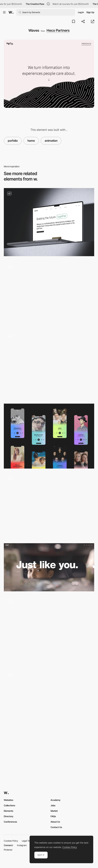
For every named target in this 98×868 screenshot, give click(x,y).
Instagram (22, 845)
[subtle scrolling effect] (49, 702)
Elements (9, 811)
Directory (9, 816)
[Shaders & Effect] (49, 293)
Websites (9, 800)
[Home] (49, 222)
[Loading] (49, 630)
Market (54, 811)
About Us (55, 822)
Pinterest (8, 850)
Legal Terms (28, 841)
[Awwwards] (11, 12)
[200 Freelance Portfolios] (49, 436)
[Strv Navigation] (49, 365)
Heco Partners (58, 30)
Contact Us (56, 827)
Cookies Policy (11, 841)
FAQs (53, 816)
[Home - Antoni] (49, 567)
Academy (56, 800)
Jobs (53, 805)
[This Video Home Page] (49, 506)
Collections (9, 805)
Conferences (10, 822)
